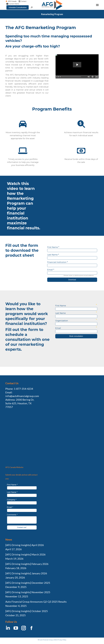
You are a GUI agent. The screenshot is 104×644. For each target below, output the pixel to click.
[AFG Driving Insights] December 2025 (28, 583)
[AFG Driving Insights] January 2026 (26, 573)
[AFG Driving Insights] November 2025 (28, 592)
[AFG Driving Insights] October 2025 (27, 611)
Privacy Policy (62, 640)
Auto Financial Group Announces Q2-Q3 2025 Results (36, 602)
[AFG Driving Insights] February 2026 (27, 564)
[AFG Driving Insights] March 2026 (25, 554)
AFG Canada (11, 1)
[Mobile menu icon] (97, 5)
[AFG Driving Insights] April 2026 (25, 545)
